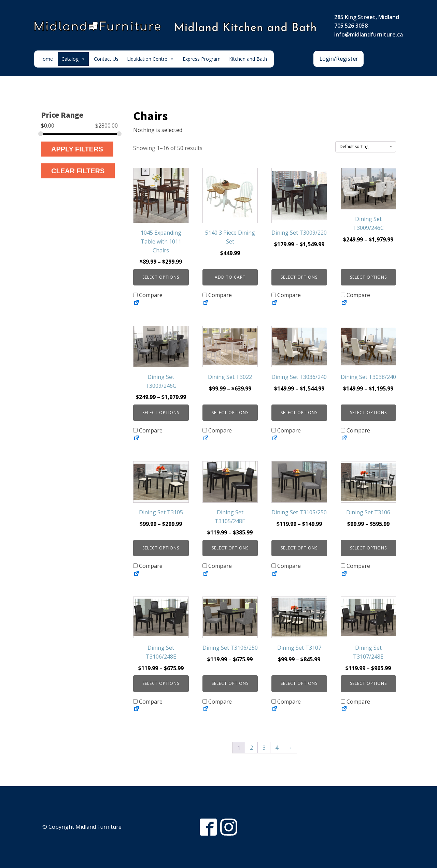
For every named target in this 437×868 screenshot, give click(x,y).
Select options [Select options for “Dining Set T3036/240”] (299, 413)
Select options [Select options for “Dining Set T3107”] (299, 683)
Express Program (202, 59)
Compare (148, 295)
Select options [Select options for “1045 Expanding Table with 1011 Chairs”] (161, 277)
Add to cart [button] (230, 277)
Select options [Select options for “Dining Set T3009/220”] (299, 277)
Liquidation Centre (151, 59)
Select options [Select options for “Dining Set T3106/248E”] (161, 683)
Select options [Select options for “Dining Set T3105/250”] (299, 548)
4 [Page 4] (277, 748)
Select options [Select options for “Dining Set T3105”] (161, 548)
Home (46, 59)
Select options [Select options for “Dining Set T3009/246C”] (368, 277)
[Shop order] (366, 147)
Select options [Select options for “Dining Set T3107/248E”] (368, 683)
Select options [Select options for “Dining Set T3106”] (368, 548)
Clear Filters (78, 171)
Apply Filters (77, 149)
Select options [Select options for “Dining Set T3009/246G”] (161, 413)
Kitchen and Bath (248, 59)
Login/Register (339, 59)
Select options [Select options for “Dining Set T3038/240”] (368, 413)
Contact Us (106, 59)
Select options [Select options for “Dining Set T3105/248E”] (230, 548)
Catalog (73, 59)
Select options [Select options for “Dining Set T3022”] (230, 413)
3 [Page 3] (264, 748)
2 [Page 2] (251, 748)
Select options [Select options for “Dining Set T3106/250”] (230, 683)
